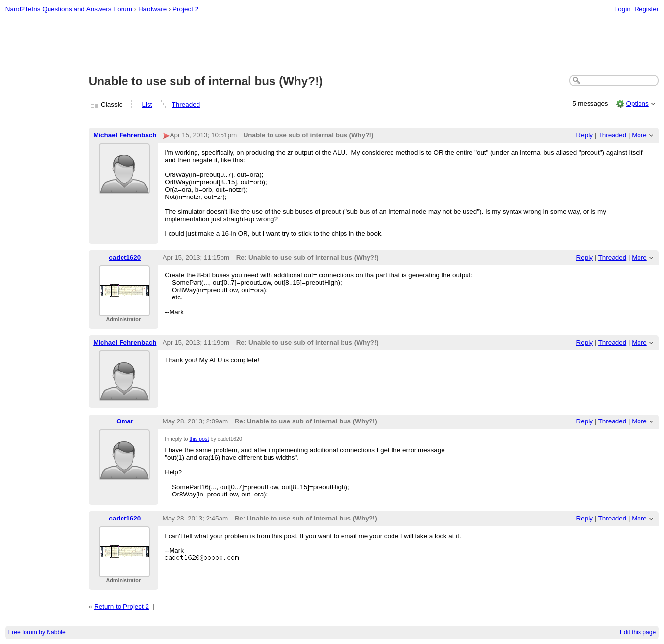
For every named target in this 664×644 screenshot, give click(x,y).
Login (623, 9)
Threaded (186, 105)
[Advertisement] (332, 45)
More (639, 135)
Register (646, 9)
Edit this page (638, 632)
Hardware (152, 9)
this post (199, 439)
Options (637, 104)
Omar (125, 421)
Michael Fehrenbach (125, 135)
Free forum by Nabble (37, 632)
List (147, 105)
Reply (585, 135)
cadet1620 (125, 258)
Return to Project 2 (122, 607)
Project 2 (185, 9)
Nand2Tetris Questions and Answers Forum (69, 9)
